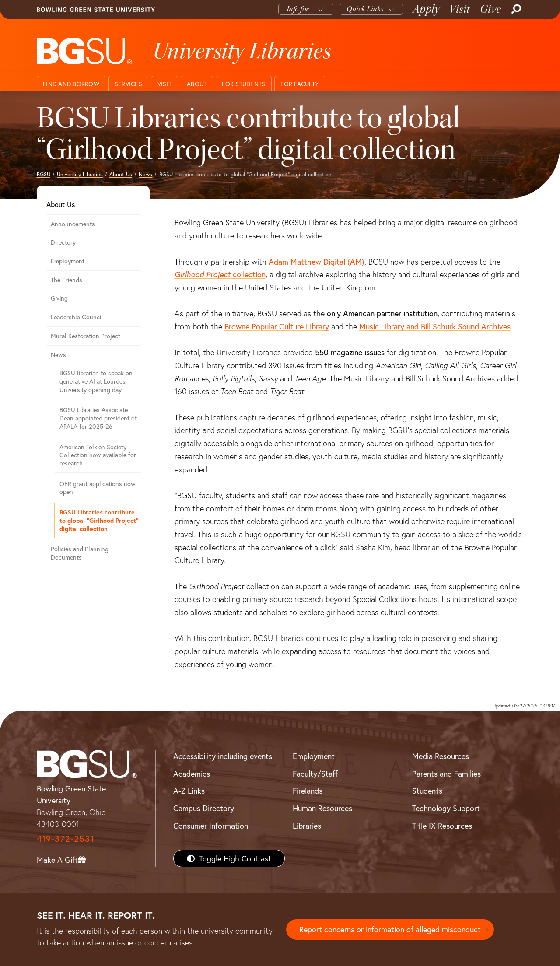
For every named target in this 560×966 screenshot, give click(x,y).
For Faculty (299, 84)
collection (220, 274)
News (145, 174)
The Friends (66, 280)
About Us (121, 174)
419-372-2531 (66, 838)
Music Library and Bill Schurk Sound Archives (435, 326)
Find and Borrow (71, 84)
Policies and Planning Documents (80, 553)
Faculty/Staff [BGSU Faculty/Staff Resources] (315, 773)
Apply (426, 9)
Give (491, 9)
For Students (243, 84)
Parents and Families (446, 773)
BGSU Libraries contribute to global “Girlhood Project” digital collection (99, 520)
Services (128, 84)
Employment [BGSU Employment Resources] (314, 756)
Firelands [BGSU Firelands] (308, 791)
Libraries (307, 826)
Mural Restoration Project (86, 336)
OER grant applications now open (98, 488)
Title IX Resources (442, 826)
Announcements (73, 224)
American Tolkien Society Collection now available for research (98, 455)
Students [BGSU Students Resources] (427, 791)
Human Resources (322, 808)
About (197, 84)
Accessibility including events (223, 756)
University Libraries (80, 174)
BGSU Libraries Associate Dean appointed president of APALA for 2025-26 (98, 418)
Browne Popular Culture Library (277, 326)
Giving (59, 298)
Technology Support (446, 808)
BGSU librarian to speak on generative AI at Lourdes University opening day (96, 381)
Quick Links (365, 9)
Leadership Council (77, 317)
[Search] (515, 9)
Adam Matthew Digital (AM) (317, 262)
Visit (460, 9)
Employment (68, 261)
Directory (63, 242)
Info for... (300, 9)
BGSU (44, 174)
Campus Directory (204, 808)
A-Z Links (189, 791)
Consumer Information (211, 826)
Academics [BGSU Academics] (192, 773)
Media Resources (441, 756)
